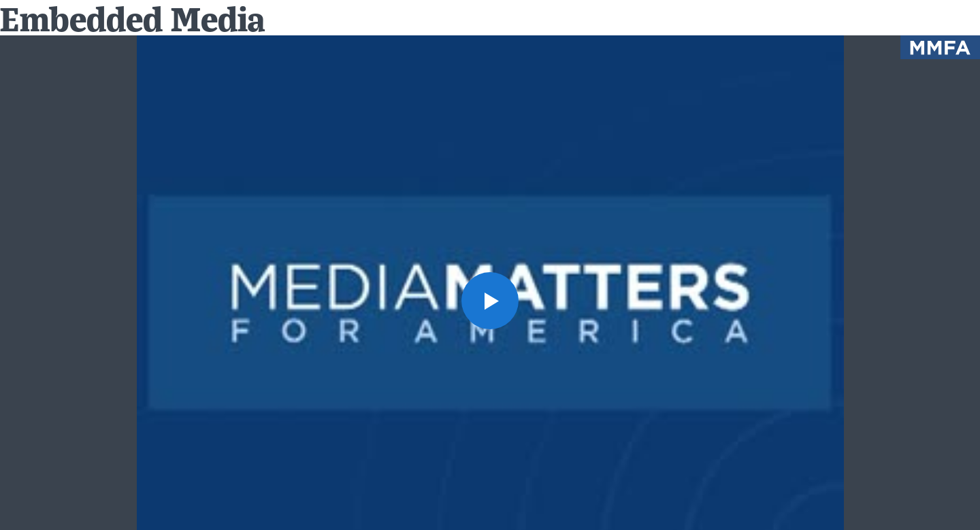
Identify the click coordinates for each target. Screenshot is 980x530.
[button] (490, 301)
